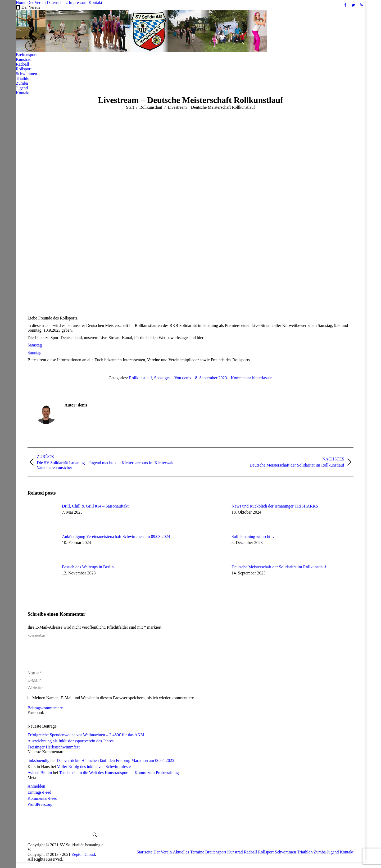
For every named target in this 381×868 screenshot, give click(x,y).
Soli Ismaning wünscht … (254, 536)
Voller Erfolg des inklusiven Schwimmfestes (95, 773)
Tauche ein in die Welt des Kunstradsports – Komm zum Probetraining (119, 779)
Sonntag (34, 352)
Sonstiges (162, 378)
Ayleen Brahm (40, 779)
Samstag (35, 345)
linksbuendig (38, 767)
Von (183, 378)
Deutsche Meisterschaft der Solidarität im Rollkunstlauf (279, 567)
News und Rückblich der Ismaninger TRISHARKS (275, 506)
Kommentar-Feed (42, 805)
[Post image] (42, 516)
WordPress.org (40, 811)
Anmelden (36, 792)
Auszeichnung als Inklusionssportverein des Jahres (71, 747)
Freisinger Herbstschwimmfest (54, 753)
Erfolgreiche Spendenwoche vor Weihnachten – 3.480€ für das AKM (86, 741)
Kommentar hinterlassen (252, 378)
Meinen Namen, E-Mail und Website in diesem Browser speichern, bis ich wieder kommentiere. (114, 704)
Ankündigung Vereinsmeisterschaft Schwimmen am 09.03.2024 (116, 536)
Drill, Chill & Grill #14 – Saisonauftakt (95, 506)
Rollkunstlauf (140, 378)
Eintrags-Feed (39, 799)
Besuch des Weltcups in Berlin (88, 567)
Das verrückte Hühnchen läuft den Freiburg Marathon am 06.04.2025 (115, 767)
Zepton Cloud (83, 861)
